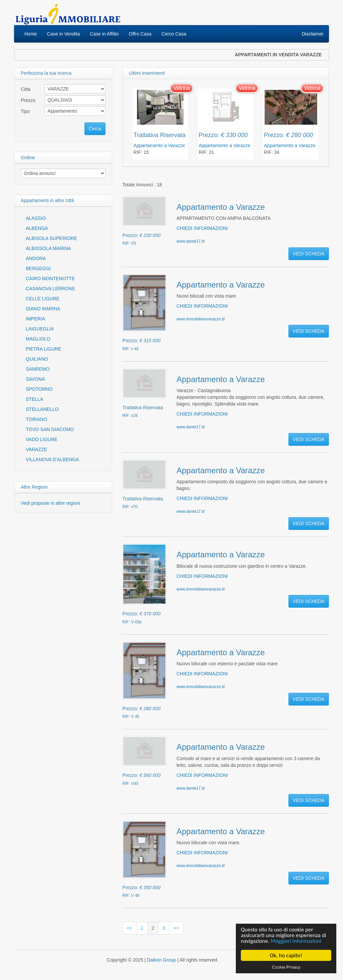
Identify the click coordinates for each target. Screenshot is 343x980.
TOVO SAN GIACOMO (50, 429)
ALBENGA (37, 228)
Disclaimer (313, 34)
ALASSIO (36, 218)
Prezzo (28, 100)
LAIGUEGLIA (40, 329)
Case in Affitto (104, 34)
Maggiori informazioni (296, 941)
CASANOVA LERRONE (51, 289)
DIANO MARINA (43, 309)
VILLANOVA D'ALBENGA (52, 460)
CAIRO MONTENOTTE (50, 279)
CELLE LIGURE (43, 299)
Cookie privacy (286, 967)
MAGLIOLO (38, 339)
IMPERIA (36, 319)
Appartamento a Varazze (159, 145)
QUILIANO (37, 359)
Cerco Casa (174, 34)
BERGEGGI (38, 268)
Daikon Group (161, 960)
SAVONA (35, 379)
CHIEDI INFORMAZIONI (202, 228)
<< (129, 928)
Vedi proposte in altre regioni (50, 503)
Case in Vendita (63, 34)
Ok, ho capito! (286, 955)
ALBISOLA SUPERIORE (51, 238)
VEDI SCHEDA (309, 254)
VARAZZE (37, 449)
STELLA (35, 399)
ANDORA (36, 258)
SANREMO (38, 369)
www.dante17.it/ (191, 241)
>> (176, 928)
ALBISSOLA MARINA (48, 248)
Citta (26, 89)
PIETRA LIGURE (44, 349)
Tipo (25, 111)
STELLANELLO (42, 409)
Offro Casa (140, 34)
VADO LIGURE (42, 439)
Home (31, 34)
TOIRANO (37, 419)
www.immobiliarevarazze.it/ (201, 319)
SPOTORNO (39, 389)
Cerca (95, 129)
